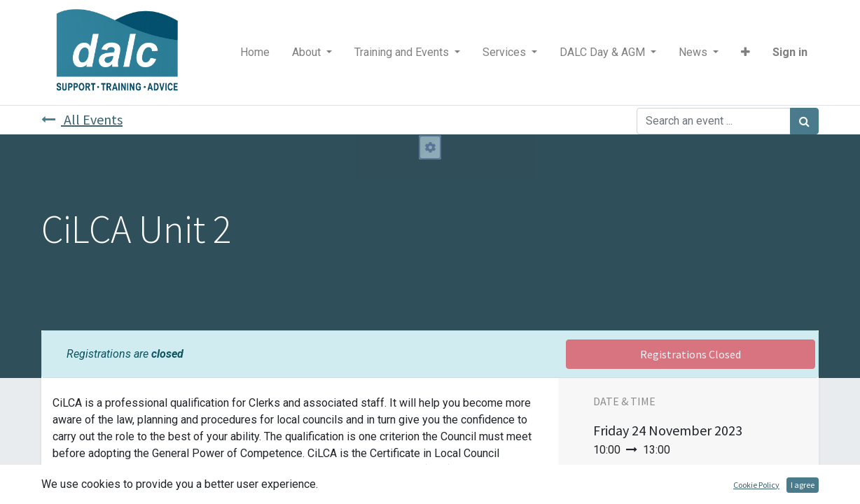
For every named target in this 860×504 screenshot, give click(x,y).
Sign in (790, 52)
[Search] (804, 121)
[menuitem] (255, 52)
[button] (745, 52)
